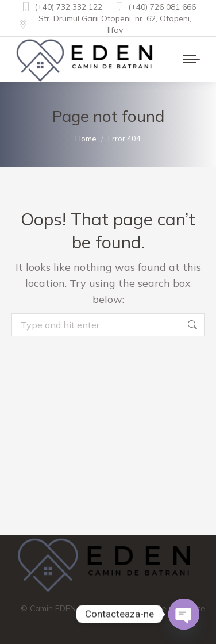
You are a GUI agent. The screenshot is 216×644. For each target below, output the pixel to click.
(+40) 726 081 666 (155, 7)
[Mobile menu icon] (191, 59)
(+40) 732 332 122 (61, 7)
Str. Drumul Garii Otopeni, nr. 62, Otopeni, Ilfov (104, 24)
